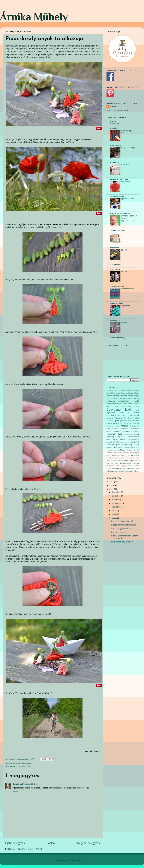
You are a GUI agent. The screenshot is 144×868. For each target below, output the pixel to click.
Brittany (136, 404)
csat (137, 410)
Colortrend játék (119, 410)
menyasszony (117, 453)
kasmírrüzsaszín (133, 439)
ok (126, 455)
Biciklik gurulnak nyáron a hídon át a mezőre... (124, 537)
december (116, 492)
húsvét (109, 431)
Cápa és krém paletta (121, 406)
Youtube (127, 471)
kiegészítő (123, 442)
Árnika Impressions (120, 399)
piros (123, 458)
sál (112, 463)
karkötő (121, 437)
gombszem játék (126, 421)
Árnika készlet (133, 399)
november (116, 496)
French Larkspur (117, 231)
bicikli (137, 401)
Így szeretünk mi (128, 199)
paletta (136, 455)
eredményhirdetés (113, 415)
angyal (136, 396)
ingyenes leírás (134, 431)
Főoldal (51, 843)
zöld (132, 471)
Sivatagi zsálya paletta (129, 463)
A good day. (126, 306)
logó (137, 447)
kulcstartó (110, 447)
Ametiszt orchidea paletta (123, 396)
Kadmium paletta (132, 434)
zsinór (136, 471)
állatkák (109, 396)
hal (130, 423)
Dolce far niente (117, 287)
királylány (22, 763)
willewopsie (115, 321)
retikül (137, 461)
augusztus (116, 507)
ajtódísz (136, 393)
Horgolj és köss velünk (120, 214)
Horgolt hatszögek (128, 148)
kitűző (136, 442)
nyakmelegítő (134, 453)
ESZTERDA (115, 269)
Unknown (114, 107)
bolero (119, 404)
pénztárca (110, 458)
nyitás (122, 455)
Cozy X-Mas (126, 165)
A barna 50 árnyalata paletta (119, 390)
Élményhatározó (128, 289)
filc (125, 418)
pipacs (29, 763)
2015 (112, 485)
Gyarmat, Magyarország (20, 766)
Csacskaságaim (117, 197)
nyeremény (115, 455)
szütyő (114, 469)
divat (121, 413)
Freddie (136, 418)
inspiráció (111, 434)
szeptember (117, 503)
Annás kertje (115, 145)
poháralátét (130, 458)
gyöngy (109, 423)
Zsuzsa (16, 784)
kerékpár (109, 442)
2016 (112, 482)
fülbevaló (110, 421)
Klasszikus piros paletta (117, 445)
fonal (130, 418)
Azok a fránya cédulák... (127, 132)
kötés (137, 445)
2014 (112, 489)
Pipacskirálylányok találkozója (124, 525)
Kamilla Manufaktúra (119, 179)
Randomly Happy (117, 338)
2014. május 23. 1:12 (29, 784)
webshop (121, 471)
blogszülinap (111, 404)
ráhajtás (113, 128)
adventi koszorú (121, 393)
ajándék (130, 393)
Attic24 (113, 121)
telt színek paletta (124, 469)
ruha (108, 463)
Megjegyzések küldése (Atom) (29, 849)
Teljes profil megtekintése (117, 110)
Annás (109, 398)
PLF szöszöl (115, 265)
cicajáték (136, 406)
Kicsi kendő (126, 182)
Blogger (84, 860)
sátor (116, 463)
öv (132, 455)
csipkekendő (111, 413)
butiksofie (114, 162)
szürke (109, 469)
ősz (129, 455)
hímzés (117, 426)
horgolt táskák (134, 429)
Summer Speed (116, 124)
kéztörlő (116, 442)
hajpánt (126, 423)
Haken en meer (116, 303)
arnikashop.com (125, 401)
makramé (110, 450)
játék (15, 763)
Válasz (15, 792)
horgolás (124, 426)
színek (136, 466)
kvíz (116, 447)
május (115, 518)
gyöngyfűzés (118, 423)
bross (108, 406)
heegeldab (114, 248)
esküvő (124, 415)
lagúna (121, 447)
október (115, 500)
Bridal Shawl (127, 404)
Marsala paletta (126, 450)
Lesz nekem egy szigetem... (123, 542)
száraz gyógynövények (124, 466)
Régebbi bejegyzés (88, 843)
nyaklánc (126, 453)
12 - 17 (124, 250)
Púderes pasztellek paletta (117, 461)
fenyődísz (110, 418)
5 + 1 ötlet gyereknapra (121, 529)
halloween (110, 426)
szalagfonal (110, 466)
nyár (108, 455)
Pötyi (137, 458)
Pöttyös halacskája (119, 532)
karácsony (110, 437)
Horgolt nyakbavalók (122, 429)
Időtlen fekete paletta (120, 431)
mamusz (117, 450)
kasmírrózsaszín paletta (116, 439)
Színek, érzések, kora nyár (122, 521)
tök (133, 469)
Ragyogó (131, 461)
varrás (115, 471)
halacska (136, 423)
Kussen (124, 323)
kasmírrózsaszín (133, 437)
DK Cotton (133, 413)
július (114, 511)
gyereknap (135, 421)
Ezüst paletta (133, 415)
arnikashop (111, 401)
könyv (131, 445)
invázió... (125, 272)
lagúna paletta (130, 447)
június (114, 514)
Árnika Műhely (34, 17)
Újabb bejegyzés (15, 843)
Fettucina (119, 418)
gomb (117, 421)
